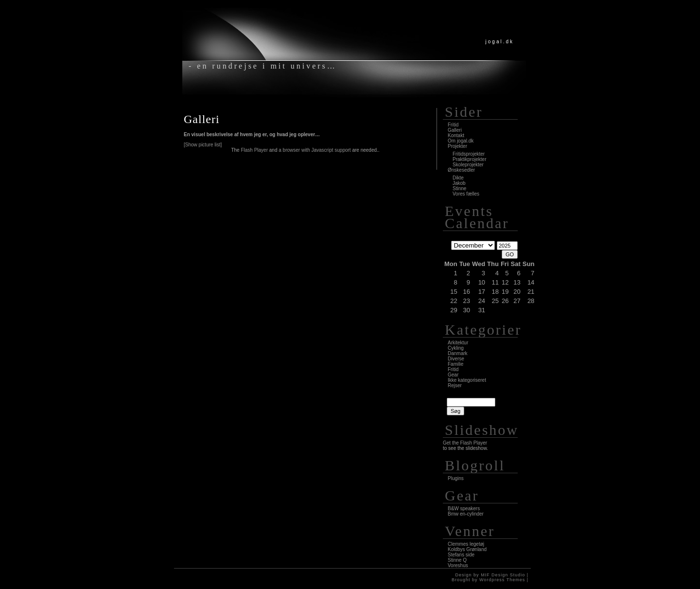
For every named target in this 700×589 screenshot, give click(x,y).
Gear (453, 375)
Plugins (456, 478)
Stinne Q (457, 560)
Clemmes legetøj (466, 544)
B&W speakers (464, 509)
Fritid (453, 125)
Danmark (458, 353)
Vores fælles (466, 194)
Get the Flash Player (465, 443)
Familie (455, 364)
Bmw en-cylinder (466, 514)
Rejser (455, 385)
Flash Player (254, 150)
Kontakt (456, 135)
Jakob (459, 183)
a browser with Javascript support (315, 150)
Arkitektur (458, 343)
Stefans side (461, 555)
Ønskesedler (461, 170)
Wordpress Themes (502, 580)
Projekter (457, 146)
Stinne (459, 188)
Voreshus (458, 565)
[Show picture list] (203, 145)
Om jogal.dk (461, 141)
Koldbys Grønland (467, 549)
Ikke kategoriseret (467, 380)
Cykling (456, 348)
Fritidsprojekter (469, 154)
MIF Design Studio (503, 575)
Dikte (458, 178)
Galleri (202, 119)
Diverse (456, 359)
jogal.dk (500, 42)
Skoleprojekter (468, 165)
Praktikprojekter (469, 159)
